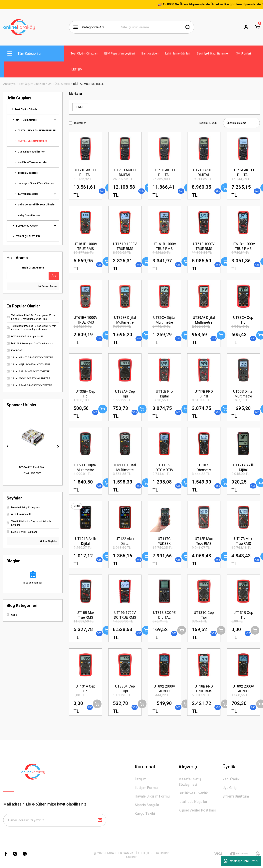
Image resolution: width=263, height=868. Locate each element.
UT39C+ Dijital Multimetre (164, 320)
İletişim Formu (146, 788)
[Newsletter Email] (55, 820)
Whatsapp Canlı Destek (241, 861)
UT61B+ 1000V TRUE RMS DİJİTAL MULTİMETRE (86, 320)
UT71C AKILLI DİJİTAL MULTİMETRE (164, 173)
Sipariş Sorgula (147, 805)
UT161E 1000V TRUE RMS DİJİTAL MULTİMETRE (85, 246)
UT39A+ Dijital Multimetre (204, 320)
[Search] (155, 27)
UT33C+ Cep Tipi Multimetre (243, 320)
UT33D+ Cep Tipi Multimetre (125, 689)
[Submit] (100, 820)
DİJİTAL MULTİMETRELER (89, 84)
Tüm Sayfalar (48, 541)
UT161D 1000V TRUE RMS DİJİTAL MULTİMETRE (125, 246)
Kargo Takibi (145, 813)
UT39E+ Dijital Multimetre (125, 320)
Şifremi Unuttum (236, 796)
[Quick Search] (26, 275)
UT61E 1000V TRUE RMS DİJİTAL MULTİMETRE (204, 246)
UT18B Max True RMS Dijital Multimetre (86, 615)
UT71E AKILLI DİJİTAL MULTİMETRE (86, 173)
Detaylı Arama (48, 286)
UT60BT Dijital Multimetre (85, 467)
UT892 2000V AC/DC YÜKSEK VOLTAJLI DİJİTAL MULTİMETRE (164, 689)
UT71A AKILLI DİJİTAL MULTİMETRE (243, 173)
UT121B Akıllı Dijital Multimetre (85, 541)
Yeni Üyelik (231, 779)
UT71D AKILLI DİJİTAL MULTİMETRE (125, 173)
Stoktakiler (80, 123)
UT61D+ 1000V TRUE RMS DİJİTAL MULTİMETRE (243, 246)
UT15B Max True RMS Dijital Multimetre (204, 541)
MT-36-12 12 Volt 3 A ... (33, 467)
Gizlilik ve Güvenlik (193, 793)
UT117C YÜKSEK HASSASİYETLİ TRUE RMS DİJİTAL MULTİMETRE (164, 541)
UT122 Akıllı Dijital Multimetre (125, 541)
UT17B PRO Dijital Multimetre (204, 394)
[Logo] (19, 27)
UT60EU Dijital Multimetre (125, 467)
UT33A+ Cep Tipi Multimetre (125, 394)
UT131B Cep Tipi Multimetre (243, 615)
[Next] (58, 446)
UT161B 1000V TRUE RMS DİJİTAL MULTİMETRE (164, 246)
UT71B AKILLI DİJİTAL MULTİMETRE (204, 173)
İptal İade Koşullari (193, 802)
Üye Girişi (230, 788)
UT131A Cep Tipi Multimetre (85, 689)
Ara (54, 276)
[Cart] (257, 27)
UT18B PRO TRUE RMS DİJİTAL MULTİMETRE (204, 689)
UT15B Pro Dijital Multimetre (164, 394)
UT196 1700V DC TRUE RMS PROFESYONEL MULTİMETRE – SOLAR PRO (125, 615)
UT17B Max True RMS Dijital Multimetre (243, 541)
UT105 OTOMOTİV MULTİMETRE (164, 468)
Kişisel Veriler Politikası (197, 810)
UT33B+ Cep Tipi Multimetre (85, 394)
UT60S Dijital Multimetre (243, 394)
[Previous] (8, 446)
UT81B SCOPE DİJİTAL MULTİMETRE (164, 615)
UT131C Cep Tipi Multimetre (204, 615)
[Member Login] (246, 27)
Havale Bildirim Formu (152, 796)
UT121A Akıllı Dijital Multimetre (243, 468)
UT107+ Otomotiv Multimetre (204, 468)
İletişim (140, 779)
